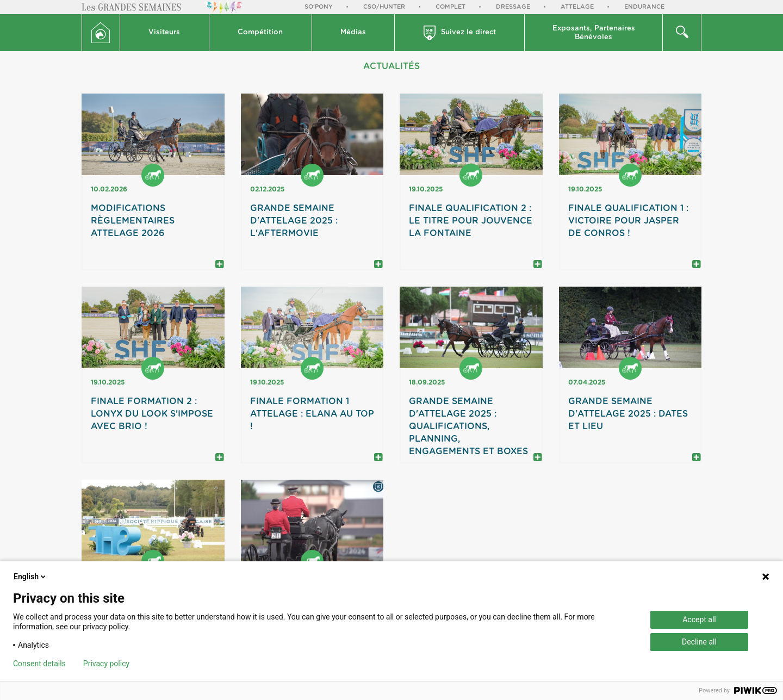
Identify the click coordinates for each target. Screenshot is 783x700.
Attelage (577, 7)
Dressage (513, 7)
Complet (450, 7)
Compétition (260, 32)
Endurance (644, 7)
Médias (353, 32)
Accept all (699, 620)
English (30, 577)
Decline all (699, 642)
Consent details (39, 664)
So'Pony (319, 7)
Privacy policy (106, 664)
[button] (165, 33)
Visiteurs (164, 32)
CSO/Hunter (384, 7)
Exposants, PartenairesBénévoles (594, 33)
